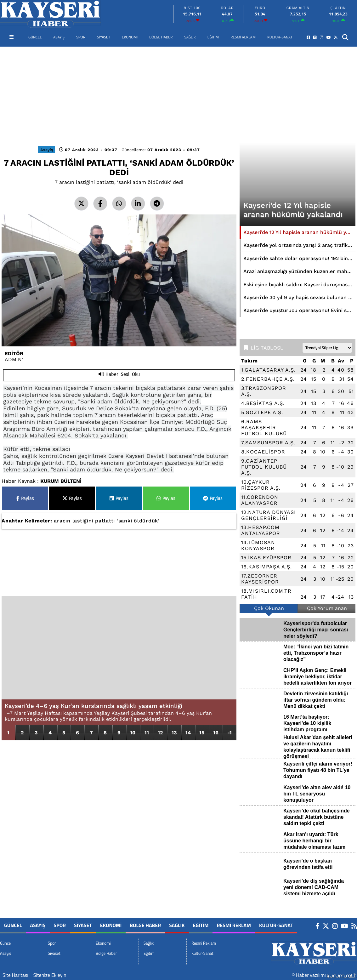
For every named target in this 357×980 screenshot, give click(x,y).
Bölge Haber (161, 37)
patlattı (105, 521)
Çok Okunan (269, 608)
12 (160, 733)
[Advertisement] (178, 94)
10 (133, 733)
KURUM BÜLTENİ (61, 481)
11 (147, 733)
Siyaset (104, 37)
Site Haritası (15, 975)
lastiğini (83, 521)
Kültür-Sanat (280, 37)
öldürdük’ (147, 521)
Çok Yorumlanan (327, 608)
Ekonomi (130, 37)
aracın (62, 521)
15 (202, 733)
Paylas (25, 498)
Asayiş (59, 37)
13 (174, 733)
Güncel (35, 37)
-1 (229, 733)
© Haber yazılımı (324, 975)
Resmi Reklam (243, 37)
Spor (81, 37)
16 (216, 733)
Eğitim (213, 37)
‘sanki (125, 521)
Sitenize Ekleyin (50, 975)
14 (188, 733)
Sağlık (190, 37)
